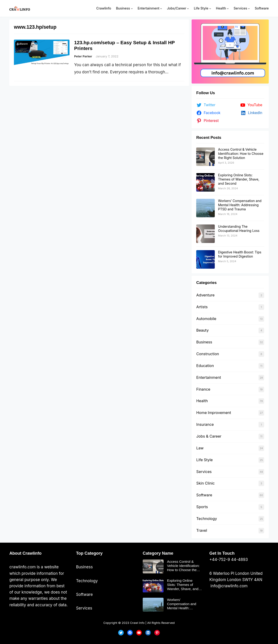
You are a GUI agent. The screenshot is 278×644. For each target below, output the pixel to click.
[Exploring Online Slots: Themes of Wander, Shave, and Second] (205, 182)
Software (22, 44)
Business (204, 342)
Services (204, 472)
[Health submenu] (228, 8)
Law (200, 448)
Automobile (206, 319)
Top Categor (88, 553)
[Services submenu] (249, 8)
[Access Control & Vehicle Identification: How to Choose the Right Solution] (205, 157)
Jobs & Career (209, 436)
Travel (202, 530)
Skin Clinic (205, 483)
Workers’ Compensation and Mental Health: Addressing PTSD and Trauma (240, 205)
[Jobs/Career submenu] (188, 8)
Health (202, 401)
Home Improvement (214, 413)
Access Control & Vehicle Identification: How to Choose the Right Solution (241, 154)
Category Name (158, 553)
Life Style (204, 460)
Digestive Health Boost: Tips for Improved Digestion (240, 254)
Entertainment (208, 377)
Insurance (205, 424)
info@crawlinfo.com (229, 586)
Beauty (202, 330)
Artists (202, 307)
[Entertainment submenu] (161, 8)
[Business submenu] (132, 8)
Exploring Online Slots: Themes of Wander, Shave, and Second (239, 179)
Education (205, 366)
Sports (202, 507)
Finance (203, 389)
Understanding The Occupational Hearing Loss (239, 229)
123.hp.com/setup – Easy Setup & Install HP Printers (125, 45)
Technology (207, 519)
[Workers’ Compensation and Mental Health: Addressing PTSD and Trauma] (205, 208)
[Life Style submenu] (210, 8)
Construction (208, 354)
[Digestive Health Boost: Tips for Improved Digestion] (205, 259)
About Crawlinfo (25, 553)
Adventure (205, 295)
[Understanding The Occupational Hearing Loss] (205, 234)
